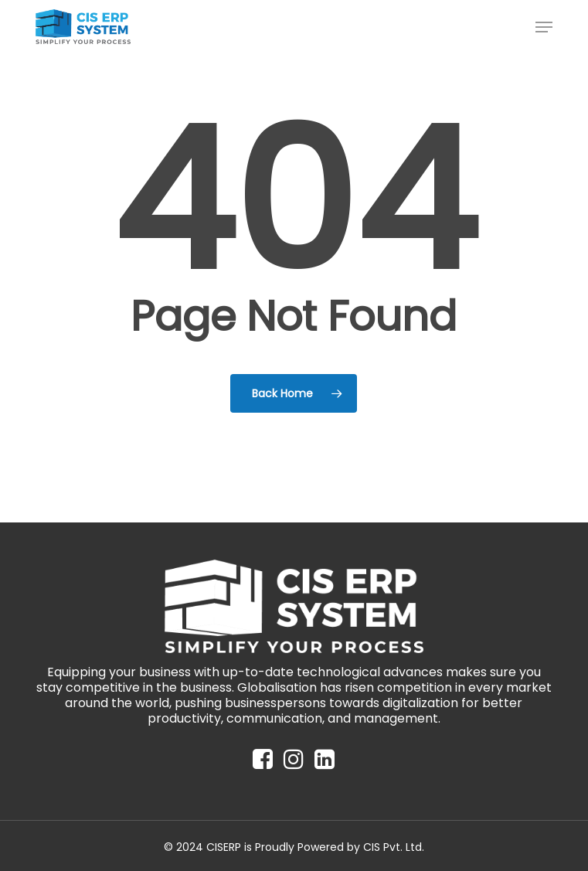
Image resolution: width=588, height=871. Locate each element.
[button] (544, 27)
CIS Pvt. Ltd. (394, 847)
